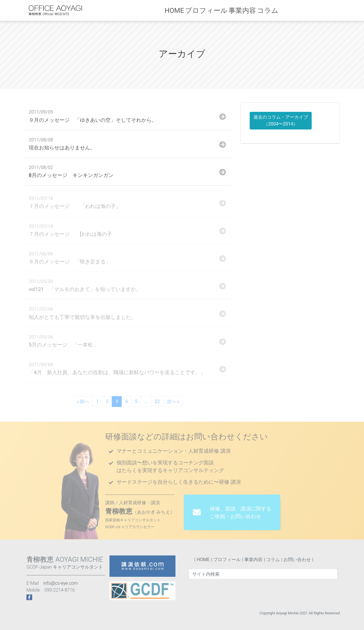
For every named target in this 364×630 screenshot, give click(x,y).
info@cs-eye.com (60, 583)
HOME (186, 10)
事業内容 (249, 10)
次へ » (173, 402)
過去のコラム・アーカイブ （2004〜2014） (281, 121)
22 (157, 402)
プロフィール (216, 10)
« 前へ (83, 402)
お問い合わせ (317, 10)
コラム (275, 10)
